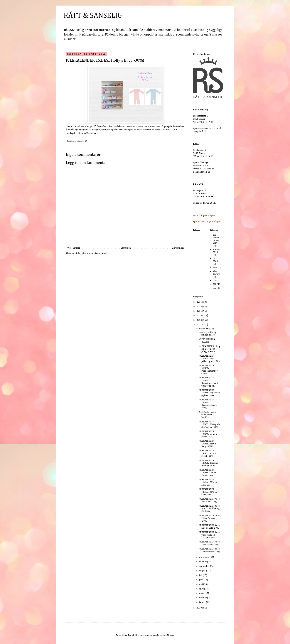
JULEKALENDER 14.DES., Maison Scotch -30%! (208, 453)
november (204, 557)
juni (201, 580)
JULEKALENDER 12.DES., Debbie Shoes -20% (208, 473)
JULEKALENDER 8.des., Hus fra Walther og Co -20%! (209, 509)
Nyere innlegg (73, 248)
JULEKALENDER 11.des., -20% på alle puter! (208, 482)
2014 (199, 311)
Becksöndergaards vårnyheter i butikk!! (207, 415)
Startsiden (126, 248)
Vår (214, 288)
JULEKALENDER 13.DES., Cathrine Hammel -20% (208, 463)
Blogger (171, 635)
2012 (199, 320)
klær (215, 268)
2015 (199, 307)
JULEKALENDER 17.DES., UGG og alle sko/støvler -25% (209, 425)
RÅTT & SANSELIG (93, 16)
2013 (199, 316)
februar (203, 598)
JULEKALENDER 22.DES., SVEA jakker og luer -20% (210, 359)
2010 (199, 608)
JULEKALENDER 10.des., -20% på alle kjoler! (208, 492)
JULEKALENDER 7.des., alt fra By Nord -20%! (209, 518)
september (205, 566)
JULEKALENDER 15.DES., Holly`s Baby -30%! (207, 444)
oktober (203, 562)
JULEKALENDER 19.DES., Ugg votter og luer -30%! (209, 393)
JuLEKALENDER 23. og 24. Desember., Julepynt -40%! (209, 349)
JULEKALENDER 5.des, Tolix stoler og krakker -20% (209, 535)
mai (201, 584)
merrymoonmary (148, 635)
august (203, 571)
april (202, 589)
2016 (199, 302)
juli (201, 575)
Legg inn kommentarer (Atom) (93, 253)
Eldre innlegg (178, 248)
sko (214, 281)
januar (203, 602)
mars (202, 593)
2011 (199, 325)
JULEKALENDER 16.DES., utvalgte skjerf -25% (208, 434)
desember (204, 329)
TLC (215, 284)
